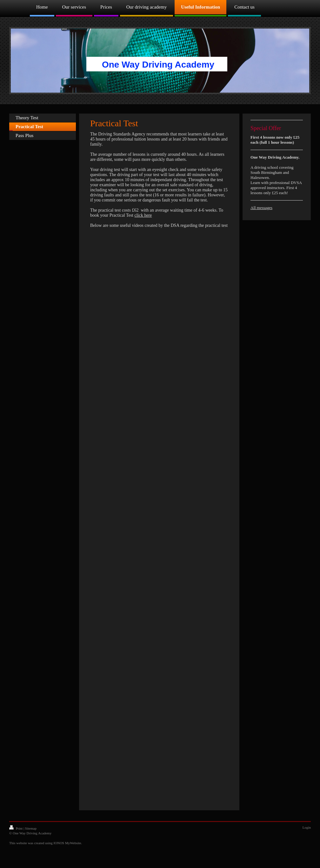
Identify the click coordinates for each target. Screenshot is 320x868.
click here (143, 215)
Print (16, 828)
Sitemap (31, 828)
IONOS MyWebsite (67, 843)
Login (307, 827)
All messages (261, 208)
